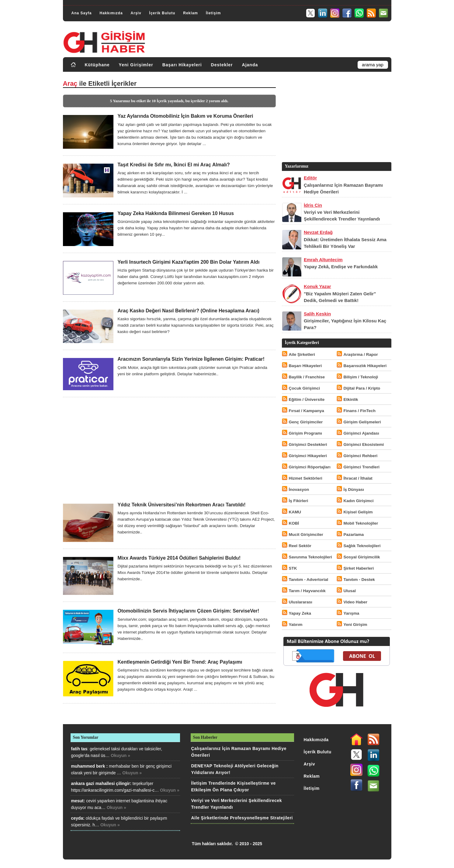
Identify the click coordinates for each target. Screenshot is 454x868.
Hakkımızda (111, 13)
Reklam (191, 13)
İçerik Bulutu (162, 13)
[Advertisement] (169, 450)
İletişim (213, 13)
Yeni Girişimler (136, 65)
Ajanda (250, 65)
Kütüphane (97, 65)
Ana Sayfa (82, 13)
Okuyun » (120, 755)
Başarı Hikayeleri (182, 65)
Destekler (222, 65)
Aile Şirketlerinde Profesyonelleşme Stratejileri (242, 818)
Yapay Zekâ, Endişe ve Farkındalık (341, 267)
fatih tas (79, 749)
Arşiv (136, 13)
